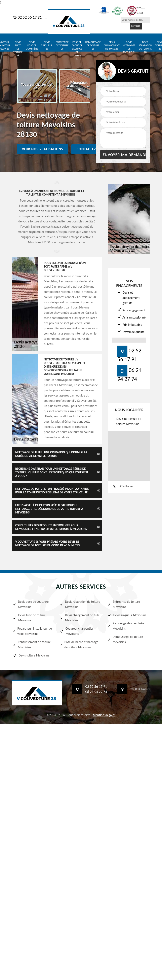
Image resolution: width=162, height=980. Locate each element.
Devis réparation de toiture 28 (145, 47)
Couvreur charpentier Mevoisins (77, 631)
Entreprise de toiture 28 (62, 45)
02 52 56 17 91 (27, 17)
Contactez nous (92, 149)
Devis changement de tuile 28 (112, 45)
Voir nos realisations (43, 149)
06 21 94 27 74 (96, 692)
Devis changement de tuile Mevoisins (80, 618)
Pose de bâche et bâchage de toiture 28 (77, 50)
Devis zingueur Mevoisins (127, 615)
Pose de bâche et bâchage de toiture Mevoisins (79, 645)
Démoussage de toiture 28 (93, 45)
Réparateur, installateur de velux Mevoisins (32, 631)
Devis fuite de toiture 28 (18, 49)
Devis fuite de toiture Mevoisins (29, 618)
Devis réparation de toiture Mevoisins (80, 604)
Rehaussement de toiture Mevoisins (32, 645)
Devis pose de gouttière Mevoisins (31, 604)
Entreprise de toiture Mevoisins (124, 604)
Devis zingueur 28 (47, 45)
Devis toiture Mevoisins (31, 655)
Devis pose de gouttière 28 (32, 47)
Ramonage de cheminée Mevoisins (126, 626)
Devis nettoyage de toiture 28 (129, 47)
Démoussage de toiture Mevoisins (125, 639)
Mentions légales (104, 715)
